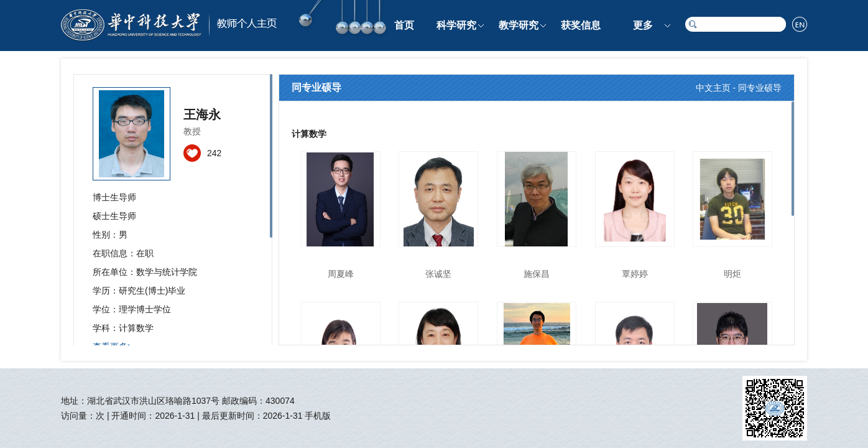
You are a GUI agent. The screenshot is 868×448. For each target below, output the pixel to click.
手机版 (318, 416)
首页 (404, 25)
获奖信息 (581, 25)
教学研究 (519, 25)
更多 (643, 25)
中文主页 (713, 88)
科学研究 (456, 25)
